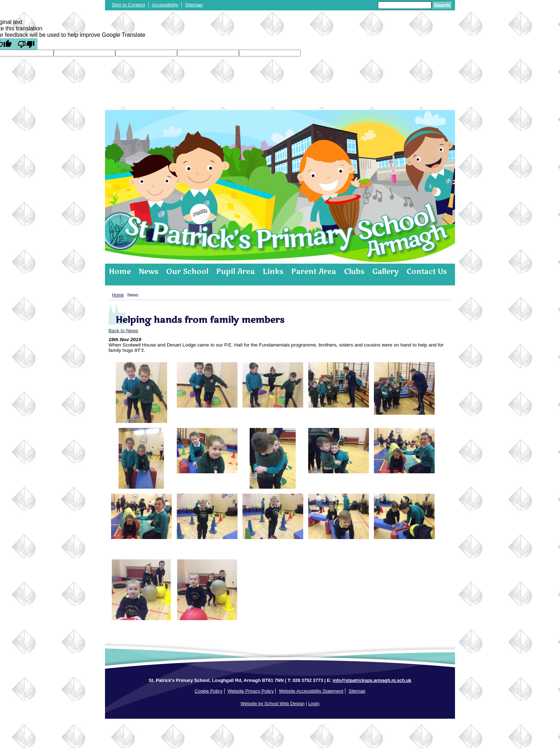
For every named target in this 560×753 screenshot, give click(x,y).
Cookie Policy (209, 691)
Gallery (385, 272)
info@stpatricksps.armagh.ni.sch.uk (372, 680)
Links (273, 272)
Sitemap (194, 5)
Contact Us (427, 272)
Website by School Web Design (273, 704)
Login (314, 704)
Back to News (123, 331)
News (148, 272)
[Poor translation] (26, 44)
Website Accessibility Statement (311, 691)
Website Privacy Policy (251, 691)
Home (120, 272)
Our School (187, 272)
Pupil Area (235, 272)
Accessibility (165, 5)
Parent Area (314, 272)
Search (442, 5)
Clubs (354, 272)
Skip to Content (128, 5)
